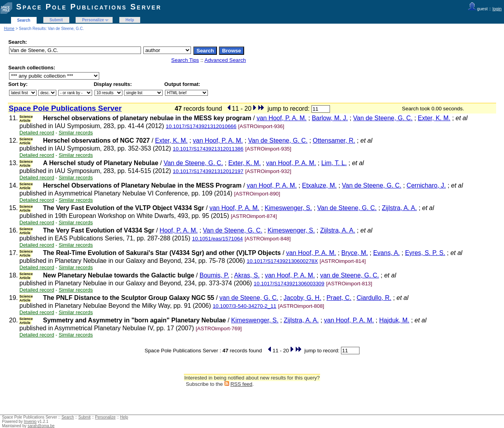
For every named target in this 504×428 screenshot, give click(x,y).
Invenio (30, 421)
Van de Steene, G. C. (383, 118)
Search (24, 20)
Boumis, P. (214, 275)
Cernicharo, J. (426, 185)
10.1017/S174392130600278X (283, 261)
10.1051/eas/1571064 (218, 239)
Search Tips (185, 60)
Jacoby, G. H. (302, 298)
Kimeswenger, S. (288, 208)
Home (9, 29)
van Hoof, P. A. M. (282, 118)
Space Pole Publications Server (89, 7)
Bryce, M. (355, 253)
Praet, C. (339, 298)
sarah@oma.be (41, 426)
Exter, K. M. (434, 118)
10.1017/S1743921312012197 (208, 171)
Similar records (76, 133)
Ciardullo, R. (374, 298)
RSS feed (241, 384)
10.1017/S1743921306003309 (289, 284)
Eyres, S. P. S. (425, 253)
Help (130, 20)
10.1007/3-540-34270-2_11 (245, 306)
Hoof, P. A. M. (179, 230)
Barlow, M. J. (330, 118)
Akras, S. (247, 275)
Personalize (93, 20)
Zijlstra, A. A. (399, 208)
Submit (56, 20)
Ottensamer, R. (334, 140)
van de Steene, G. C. (349, 275)
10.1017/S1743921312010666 (201, 126)
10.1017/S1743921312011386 (208, 149)
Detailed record (37, 133)
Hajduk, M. (394, 320)
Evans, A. (387, 253)
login (497, 9)
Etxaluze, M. (319, 185)
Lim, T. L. (334, 163)
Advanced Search (225, 60)
